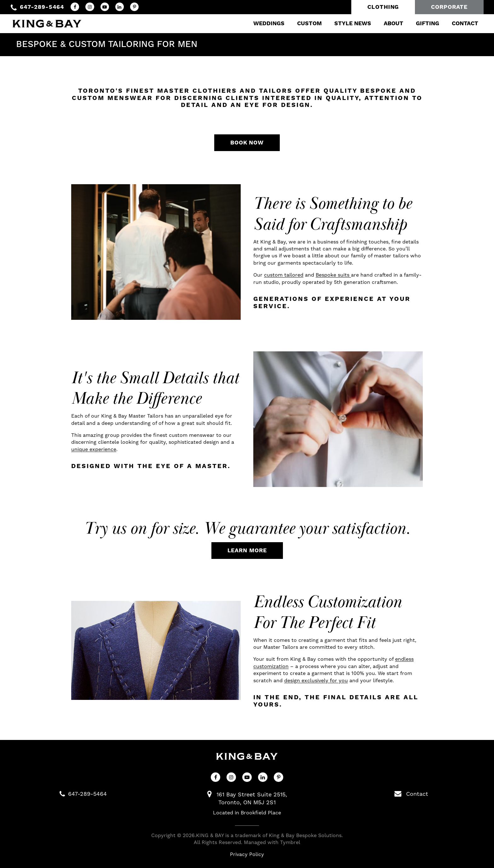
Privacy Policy (247, 854)
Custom (308, 23)
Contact (464, 23)
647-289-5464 (42, 7)
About (393, 23)
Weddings (268, 23)
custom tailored (284, 275)
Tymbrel (290, 842)
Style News (352, 23)
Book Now (247, 143)
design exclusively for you (316, 680)
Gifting (427, 23)
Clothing (383, 7)
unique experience (94, 449)
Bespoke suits (333, 275)
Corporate (449, 7)
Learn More (247, 551)
